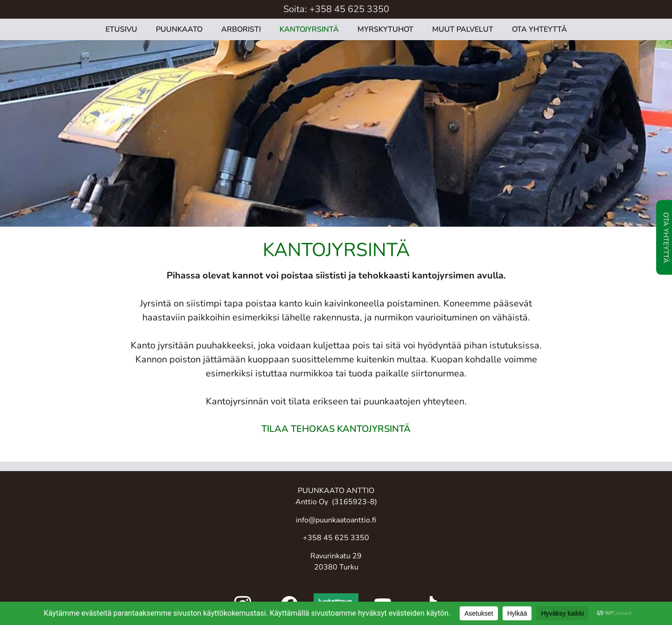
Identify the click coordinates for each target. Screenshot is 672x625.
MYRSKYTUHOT (385, 29)
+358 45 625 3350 (349, 9)
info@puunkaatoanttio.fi (336, 520)
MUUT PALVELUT (463, 29)
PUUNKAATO (179, 29)
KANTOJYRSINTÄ (309, 29)
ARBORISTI (241, 29)
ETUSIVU (121, 29)
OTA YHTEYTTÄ (539, 29)
